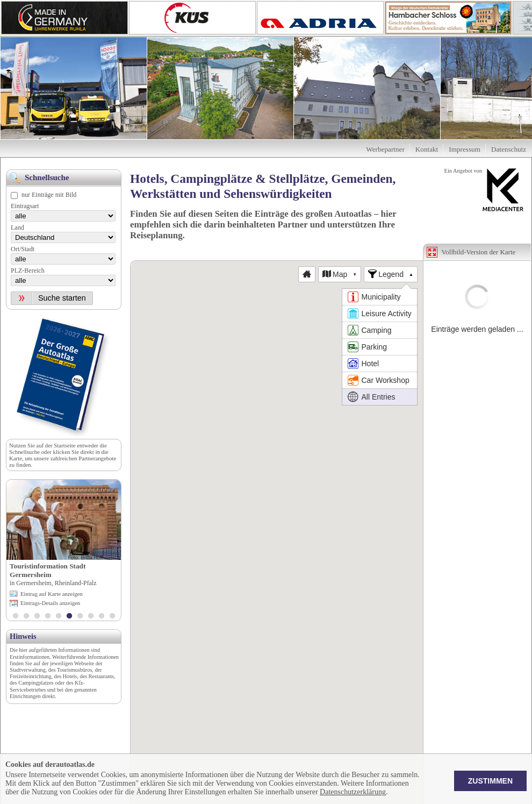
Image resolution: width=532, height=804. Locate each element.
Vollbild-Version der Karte (479, 252)
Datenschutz (509, 149)
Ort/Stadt (23, 249)
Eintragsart (25, 206)
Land (17, 227)
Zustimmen (490, 781)
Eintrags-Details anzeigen (50, 603)
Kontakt (427, 149)
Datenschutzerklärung (353, 792)
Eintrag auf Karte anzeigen (52, 594)
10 (112, 617)
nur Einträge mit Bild (49, 195)
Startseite (64, 445)
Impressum (465, 149)
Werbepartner (385, 149)
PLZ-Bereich (28, 271)
